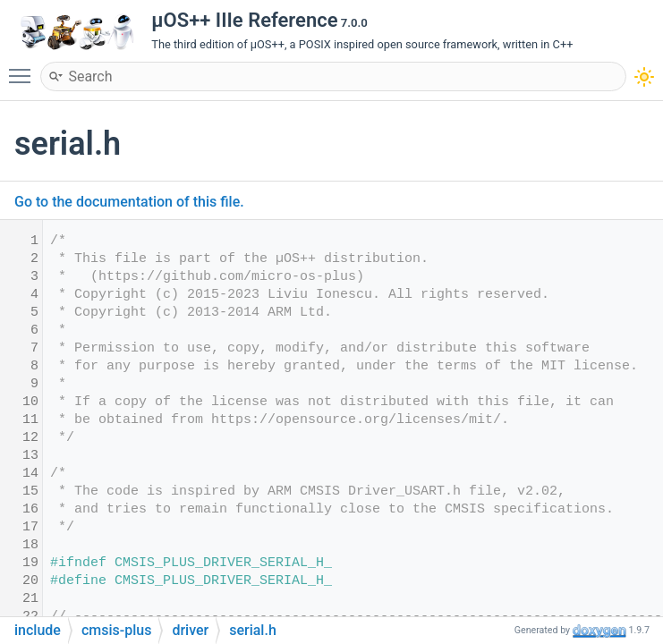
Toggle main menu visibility (24, 68)
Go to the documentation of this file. (129, 202)
